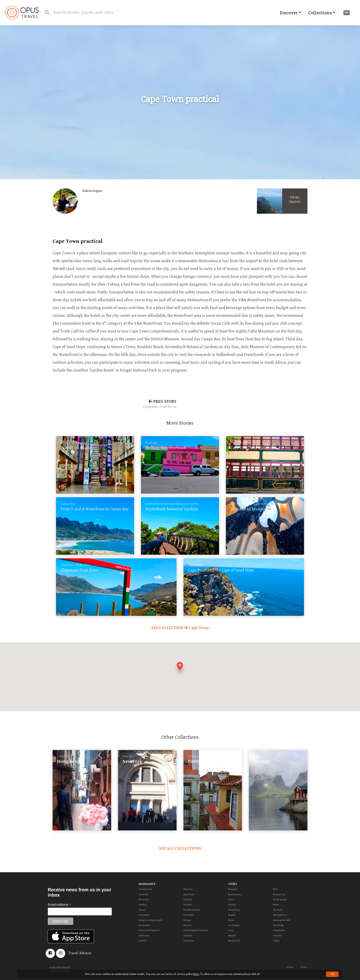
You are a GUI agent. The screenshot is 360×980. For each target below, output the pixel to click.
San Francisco (280, 915)
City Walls (144, 915)
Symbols (188, 936)
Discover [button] (289, 13)
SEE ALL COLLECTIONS (180, 848)
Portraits (188, 905)
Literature (189, 941)
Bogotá (232, 915)
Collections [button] (320, 13)
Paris (276, 889)
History (187, 920)
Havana (232, 905)
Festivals (188, 899)
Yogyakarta (279, 930)
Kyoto (231, 920)
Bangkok (233, 889)
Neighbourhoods (192, 910)
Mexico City (234, 941)
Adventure (144, 936)
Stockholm (278, 925)
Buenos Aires (235, 894)
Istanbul (277, 936)
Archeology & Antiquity (196, 930)
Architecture (145, 889)
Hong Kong (234, 910)
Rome (276, 905)
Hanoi (231, 899)
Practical (188, 889)
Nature (142, 910)
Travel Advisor (80, 953)
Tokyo (276, 941)
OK (332, 974)
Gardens (143, 905)
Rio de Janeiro (280, 899)
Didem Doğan (92, 191)
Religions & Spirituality (151, 920)
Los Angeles (234, 925)
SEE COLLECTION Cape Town (180, 628)
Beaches (188, 925)
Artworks (144, 894)
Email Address (59, 905)
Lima (231, 930)
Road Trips (189, 894)
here (196, 974)
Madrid (232, 936)
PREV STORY (115, 404)
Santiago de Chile (282, 920)
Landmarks (145, 925)
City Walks (189, 915)
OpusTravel (22, 13)
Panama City (279, 894)
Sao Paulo (278, 910)
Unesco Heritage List (149, 930)
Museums (144, 899)
